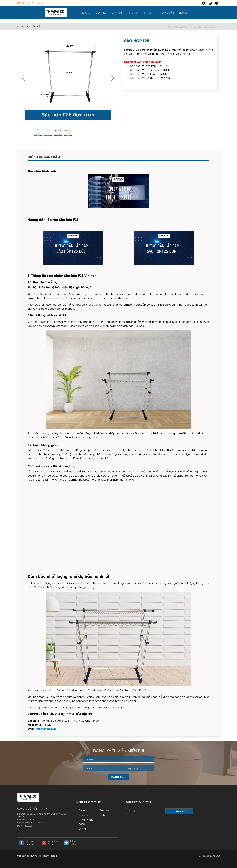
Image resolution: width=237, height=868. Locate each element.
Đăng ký (119, 777)
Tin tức (148, 13)
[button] (112, 78)
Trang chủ (84, 13)
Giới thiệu (101, 13)
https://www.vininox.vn (35, 823)
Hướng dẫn (167, 13)
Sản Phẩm (118, 13)
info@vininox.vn (46, 729)
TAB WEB (216, 856)
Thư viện (134, 13)
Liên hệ (183, 13)
